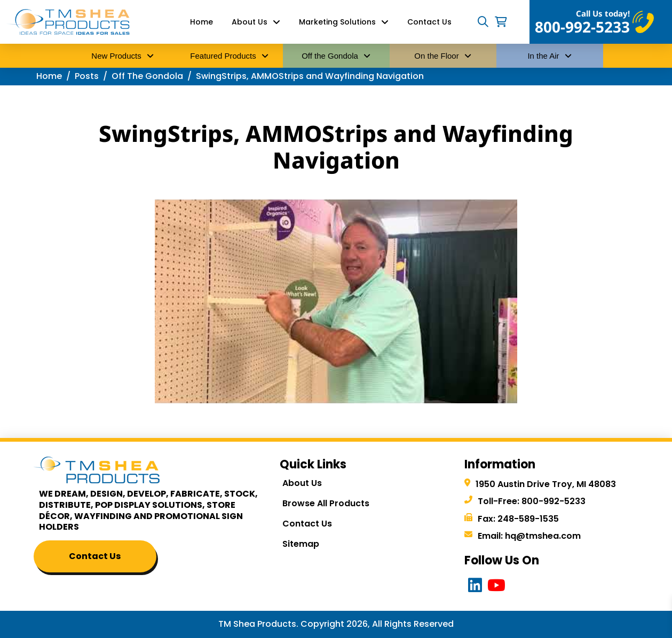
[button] (483, 22)
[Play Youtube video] (336, 301)
